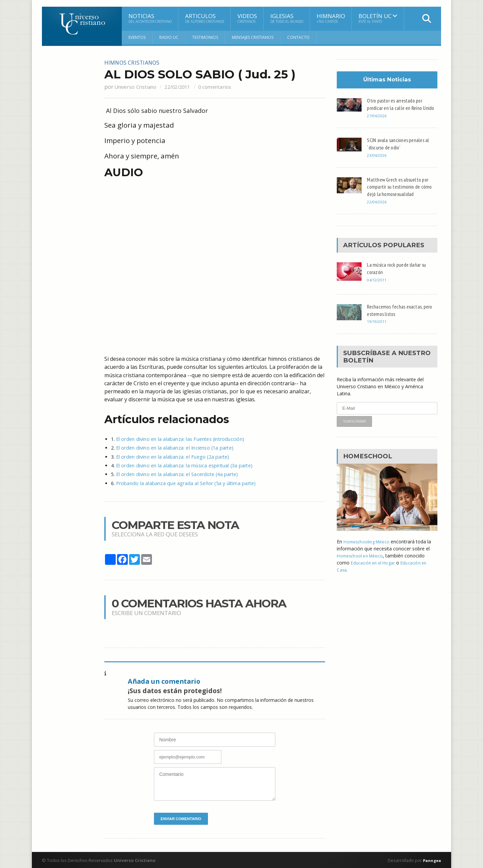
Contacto (298, 37)
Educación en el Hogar (375, 570)
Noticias (150, 18)
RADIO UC (169, 37)
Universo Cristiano (139, 86)
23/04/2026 (378, 162)
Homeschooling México (369, 549)
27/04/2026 (378, 123)
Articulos (205, 18)
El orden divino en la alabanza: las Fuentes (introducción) (177, 439)
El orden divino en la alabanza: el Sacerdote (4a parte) (174, 474)
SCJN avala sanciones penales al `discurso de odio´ (400, 151)
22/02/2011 (186, 86)
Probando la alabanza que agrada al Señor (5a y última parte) (183, 482)
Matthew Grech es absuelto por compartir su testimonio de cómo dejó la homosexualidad (400, 194)
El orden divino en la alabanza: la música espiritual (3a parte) (181, 465)
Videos (247, 18)
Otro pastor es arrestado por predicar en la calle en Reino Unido (397, 108)
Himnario (331, 18)
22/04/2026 (378, 209)
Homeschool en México (363, 563)
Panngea (431, 860)
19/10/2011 (378, 329)
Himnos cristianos (135, 62)
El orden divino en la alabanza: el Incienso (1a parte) (172, 447)
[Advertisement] (69, 160)
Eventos (137, 37)
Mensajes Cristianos (253, 37)
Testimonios (205, 37)
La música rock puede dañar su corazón (399, 275)
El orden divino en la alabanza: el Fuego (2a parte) (170, 456)
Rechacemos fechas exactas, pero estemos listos (397, 317)
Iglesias (287, 18)
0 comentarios (229, 86)
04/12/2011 (378, 287)
